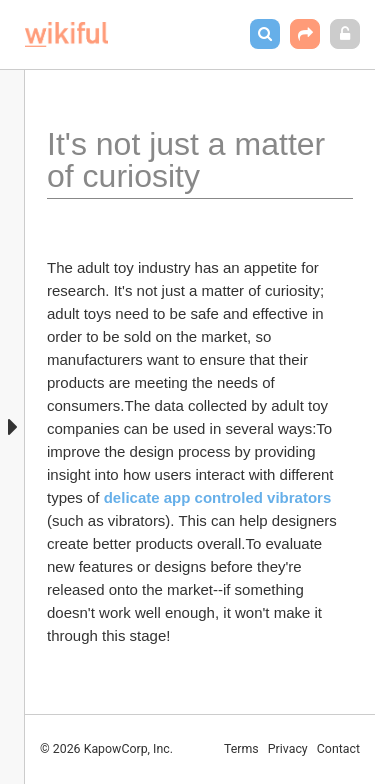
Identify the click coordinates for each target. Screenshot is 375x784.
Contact (338, 749)
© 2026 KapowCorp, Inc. (106, 749)
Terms (241, 749)
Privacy (288, 749)
